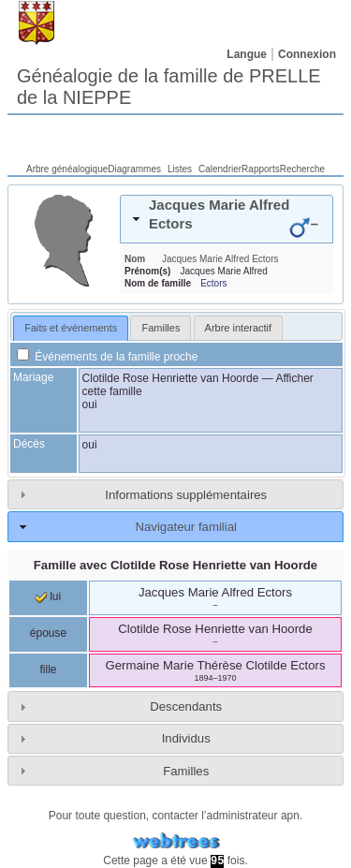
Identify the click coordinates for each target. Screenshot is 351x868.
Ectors (213, 283)
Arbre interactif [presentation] (239, 328)
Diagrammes (134, 169)
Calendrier (220, 169)
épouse (48, 633)
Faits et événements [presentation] (71, 328)
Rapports (261, 169)
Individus (186, 738)
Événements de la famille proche (107, 357)
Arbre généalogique (67, 169)
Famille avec (175, 565)
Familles (186, 771)
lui (48, 596)
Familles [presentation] (161, 328)
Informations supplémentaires (186, 495)
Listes (180, 169)
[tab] (227, 219)
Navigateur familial (185, 527)
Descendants (186, 706)
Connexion (307, 54)
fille (48, 669)
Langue (247, 54)
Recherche (302, 169)
